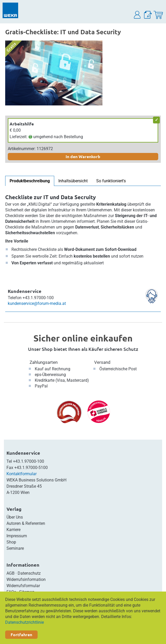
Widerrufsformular (23, 586)
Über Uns (15, 517)
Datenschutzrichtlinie (25, 622)
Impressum (17, 536)
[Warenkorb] (158, 15)
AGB (11, 573)
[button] (137, 15)
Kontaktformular (22, 474)
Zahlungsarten (44, 362)
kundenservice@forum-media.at (37, 303)
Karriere (13, 530)
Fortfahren (21, 635)
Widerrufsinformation (26, 579)
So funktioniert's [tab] (111, 181)
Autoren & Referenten (26, 523)
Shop (11, 542)
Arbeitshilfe (22, 124)
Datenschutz (29, 573)
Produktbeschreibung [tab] (30, 181)
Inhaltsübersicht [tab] (73, 181)
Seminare (15, 548)
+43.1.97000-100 (29, 461)
